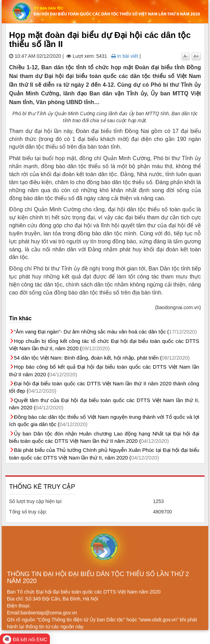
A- (186, 56)
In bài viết (125, 56)
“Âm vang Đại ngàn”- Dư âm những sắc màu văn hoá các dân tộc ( (105, 332)
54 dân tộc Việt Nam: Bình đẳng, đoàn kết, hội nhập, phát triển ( (102, 358)
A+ (196, 56)
